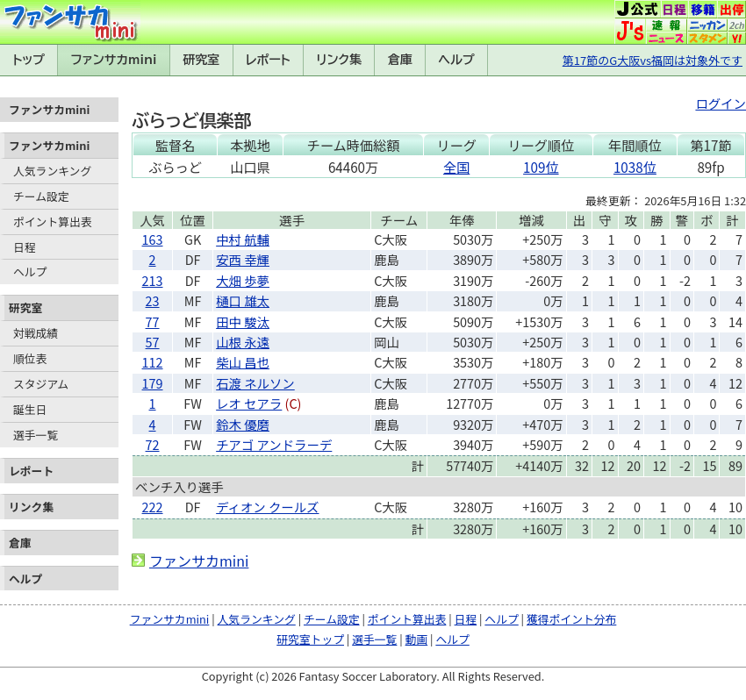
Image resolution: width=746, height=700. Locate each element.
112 (153, 362)
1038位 (635, 167)
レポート (268, 60)
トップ (29, 60)
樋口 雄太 (243, 300)
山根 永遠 (243, 342)
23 (153, 300)
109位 (541, 167)
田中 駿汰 (243, 321)
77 (153, 321)
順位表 (30, 358)
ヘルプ (457, 60)
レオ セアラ (249, 403)
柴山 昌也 (243, 362)
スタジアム (41, 384)
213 (153, 280)
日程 (25, 247)
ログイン (721, 103)
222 (153, 507)
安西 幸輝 (243, 259)
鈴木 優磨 (243, 424)
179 (153, 383)
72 (153, 444)
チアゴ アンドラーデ (274, 444)
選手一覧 (36, 435)
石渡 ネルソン (255, 383)
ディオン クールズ (267, 507)
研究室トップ (310, 639)
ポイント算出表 (53, 221)
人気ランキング (52, 171)
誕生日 (30, 409)
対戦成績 (36, 333)
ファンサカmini (114, 60)
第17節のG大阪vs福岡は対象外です (653, 60)
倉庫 (400, 60)
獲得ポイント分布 (571, 619)
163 (153, 239)
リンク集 (339, 60)
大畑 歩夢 (243, 280)
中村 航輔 (243, 239)
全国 (456, 167)
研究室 (201, 60)
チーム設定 (41, 196)
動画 (417, 639)
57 (153, 342)
